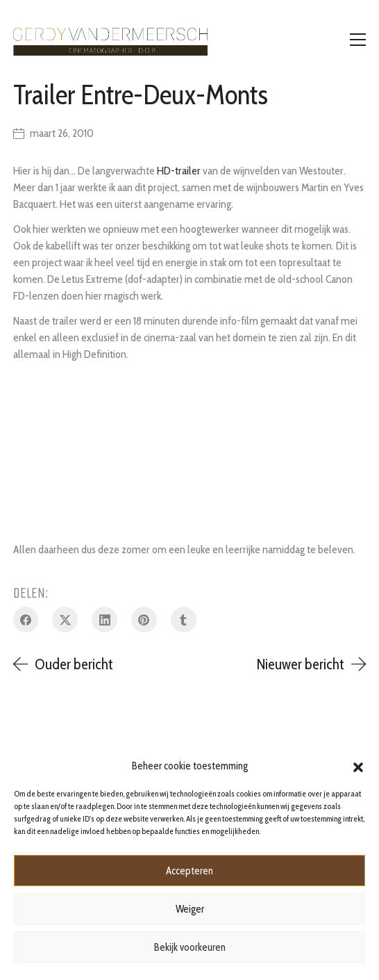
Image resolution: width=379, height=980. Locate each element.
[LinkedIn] (104, 620)
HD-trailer (179, 171)
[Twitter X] (65, 620)
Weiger (190, 909)
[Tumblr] (184, 620)
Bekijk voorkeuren (190, 947)
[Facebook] (26, 620)
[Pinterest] (144, 620)
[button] (358, 766)
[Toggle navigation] (358, 40)
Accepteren (189, 871)
